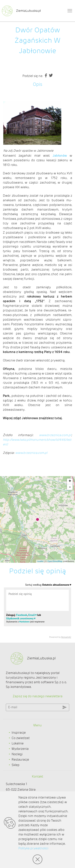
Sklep (16, 765)
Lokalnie (18, 743)
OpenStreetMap (55, 561)
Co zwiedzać (21, 738)
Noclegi (17, 754)
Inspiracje (19, 733)
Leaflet (40, 561)
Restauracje (20, 760)
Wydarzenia (20, 749)
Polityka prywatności (33, 848)
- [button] (70, 487)
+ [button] (70, 481)
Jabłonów (60, 156)
